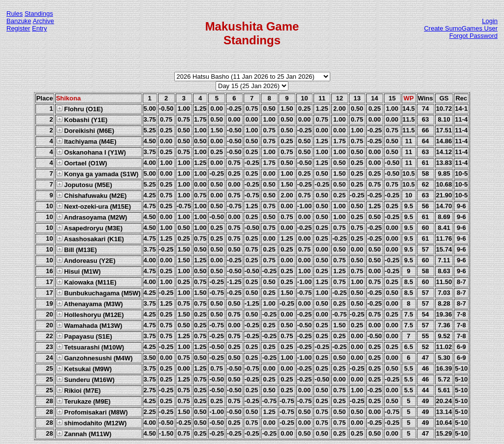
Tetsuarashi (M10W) (90, 347)
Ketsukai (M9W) (84, 369)
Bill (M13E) (77, 250)
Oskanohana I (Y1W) (91, 152)
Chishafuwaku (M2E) (92, 195)
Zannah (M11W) (84, 434)
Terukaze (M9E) (83, 401)
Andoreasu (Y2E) (86, 260)
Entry (39, 28)
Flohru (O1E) (79, 109)
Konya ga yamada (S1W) (97, 174)
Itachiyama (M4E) (86, 141)
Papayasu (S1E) (84, 336)
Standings (39, 14)
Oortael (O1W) (82, 163)
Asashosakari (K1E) (90, 239)
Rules (15, 14)
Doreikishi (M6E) (85, 130)
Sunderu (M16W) (85, 380)
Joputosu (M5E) (84, 185)
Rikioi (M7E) (79, 390)
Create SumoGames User (461, 28)
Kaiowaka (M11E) (86, 282)
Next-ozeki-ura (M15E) (94, 206)
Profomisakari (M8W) (92, 412)
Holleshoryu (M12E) (90, 315)
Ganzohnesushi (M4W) (94, 358)
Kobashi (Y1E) (82, 120)
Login (490, 21)
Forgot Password (473, 36)
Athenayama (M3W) (90, 304)
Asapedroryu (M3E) (89, 228)
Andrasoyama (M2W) (92, 217)
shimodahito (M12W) (92, 423)
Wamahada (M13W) (89, 325)
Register (18, 28)
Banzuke (19, 21)
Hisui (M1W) (79, 271)
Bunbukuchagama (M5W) (98, 293)
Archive (44, 21)
